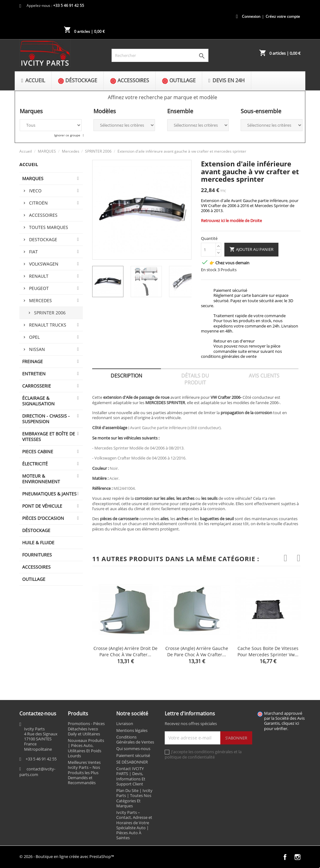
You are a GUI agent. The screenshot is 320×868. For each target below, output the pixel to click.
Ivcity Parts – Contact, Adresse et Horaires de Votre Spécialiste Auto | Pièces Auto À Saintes (134, 825)
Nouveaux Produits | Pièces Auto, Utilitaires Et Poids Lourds (86, 748)
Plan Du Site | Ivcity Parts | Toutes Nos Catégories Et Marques (134, 798)
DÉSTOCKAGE (36, 530)
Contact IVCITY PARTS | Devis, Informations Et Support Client (131, 776)
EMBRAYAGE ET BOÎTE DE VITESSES (49, 437)
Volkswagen (44, 264)
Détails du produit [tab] (195, 379)
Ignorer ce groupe (68, 135)
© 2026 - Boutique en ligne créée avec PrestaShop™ (67, 856)
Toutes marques (49, 227)
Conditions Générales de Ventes (135, 739)
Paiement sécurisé (133, 755)
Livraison (125, 723)
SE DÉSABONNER (132, 762)
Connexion (251, 16)
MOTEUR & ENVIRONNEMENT (41, 479)
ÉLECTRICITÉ (35, 464)
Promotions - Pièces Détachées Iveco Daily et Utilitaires (86, 729)
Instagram (297, 857)
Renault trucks (48, 325)
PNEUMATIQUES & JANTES (49, 494)
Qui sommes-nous (133, 749)
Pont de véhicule (42, 506)
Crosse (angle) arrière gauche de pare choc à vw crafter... (197, 651)
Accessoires (43, 215)
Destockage (43, 239)
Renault (39, 276)
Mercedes (40, 300)
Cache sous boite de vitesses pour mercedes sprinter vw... (268, 651)
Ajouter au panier (251, 250)
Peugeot (39, 288)
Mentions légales (132, 730)
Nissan (37, 349)
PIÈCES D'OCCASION (43, 518)
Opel (34, 337)
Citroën (38, 203)
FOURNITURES (37, 555)
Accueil (29, 164)
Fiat (33, 252)
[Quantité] (208, 250)
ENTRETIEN (34, 374)
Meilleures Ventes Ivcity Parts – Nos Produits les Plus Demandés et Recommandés (84, 772)
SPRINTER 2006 (50, 313)
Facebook (285, 857)
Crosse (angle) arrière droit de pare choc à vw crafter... (125, 651)
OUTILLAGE (34, 579)
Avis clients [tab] (264, 376)
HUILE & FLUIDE (38, 543)
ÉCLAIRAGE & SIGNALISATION (38, 401)
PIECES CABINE (38, 452)
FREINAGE (32, 361)
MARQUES (33, 178)
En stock (209, 270)
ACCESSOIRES (36, 567)
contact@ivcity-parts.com (37, 772)
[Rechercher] (160, 55)
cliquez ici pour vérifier (282, 726)
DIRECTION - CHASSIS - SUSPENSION (46, 419)
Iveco (35, 191)
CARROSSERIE (37, 386)
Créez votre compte (283, 16)
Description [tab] (126, 376)
